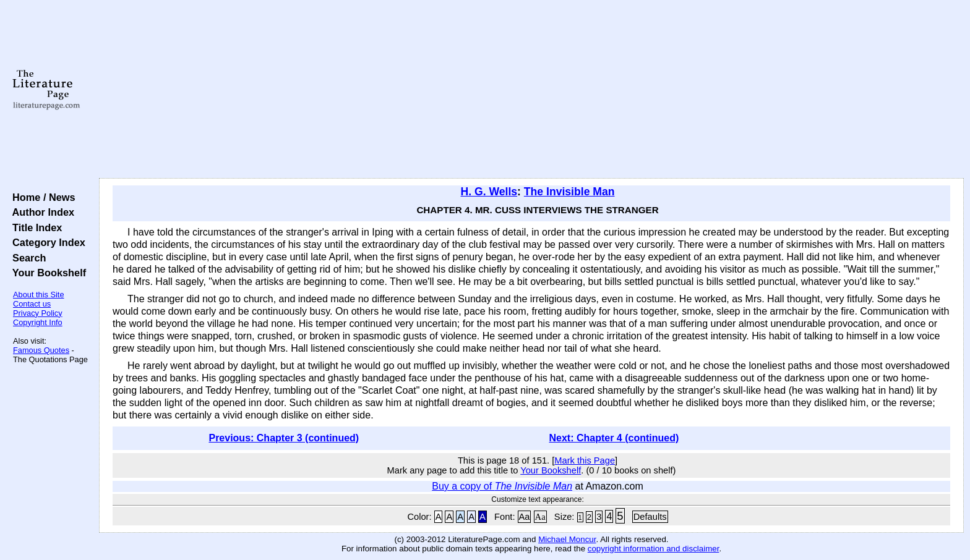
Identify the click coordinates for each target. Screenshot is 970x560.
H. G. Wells (489, 192)
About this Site (39, 295)
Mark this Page (585, 460)
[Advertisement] (531, 90)
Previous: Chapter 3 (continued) (284, 438)
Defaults (650, 517)
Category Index (46, 242)
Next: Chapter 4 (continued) (614, 438)
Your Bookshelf (46, 273)
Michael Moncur (567, 539)
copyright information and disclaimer (654, 549)
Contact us (32, 304)
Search (26, 258)
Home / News (41, 197)
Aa (525, 517)
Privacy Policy (38, 313)
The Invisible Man (569, 192)
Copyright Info (38, 322)
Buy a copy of (502, 486)
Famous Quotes (41, 350)
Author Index (41, 212)
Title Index (34, 227)
